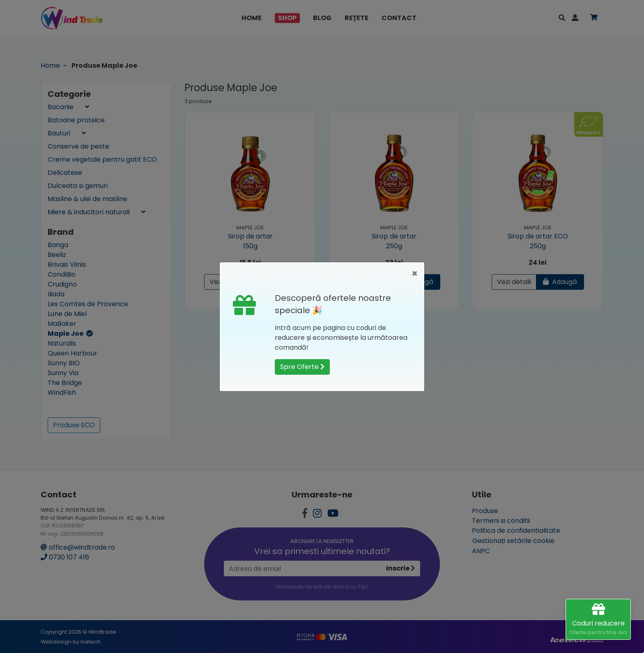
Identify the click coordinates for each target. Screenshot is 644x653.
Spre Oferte (302, 367)
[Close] (415, 274)
